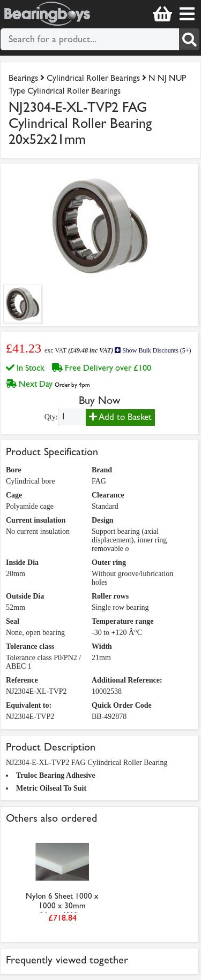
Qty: (51, 417)
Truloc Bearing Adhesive (56, 775)
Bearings (23, 78)
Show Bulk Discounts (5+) (153, 350)
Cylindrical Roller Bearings (93, 78)
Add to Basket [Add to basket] (120, 417)
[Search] (189, 39)
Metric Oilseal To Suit (51, 788)
